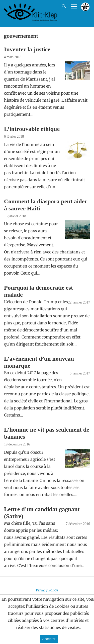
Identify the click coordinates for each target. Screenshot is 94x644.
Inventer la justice (27, 49)
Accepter (49, 639)
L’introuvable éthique (32, 129)
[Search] (63, 6)
